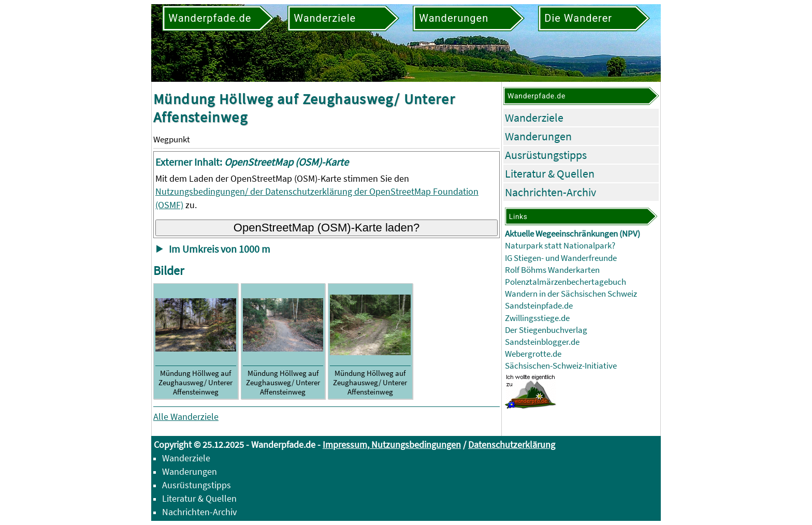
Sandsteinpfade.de (539, 306)
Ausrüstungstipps (546, 155)
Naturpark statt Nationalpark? (560, 246)
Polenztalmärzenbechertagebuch (565, 282)
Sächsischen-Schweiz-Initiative (561, 366)
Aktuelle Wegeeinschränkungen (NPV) (572, 234)
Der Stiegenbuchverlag (546, 330)
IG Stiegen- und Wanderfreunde (561, 258)
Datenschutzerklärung (512, 444)
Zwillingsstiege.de (537, 318)
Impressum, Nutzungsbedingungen (392, 444)
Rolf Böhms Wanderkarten (552, 270)
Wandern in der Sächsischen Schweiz (571, 294)
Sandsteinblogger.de (542, 342)
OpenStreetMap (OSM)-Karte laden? (327, 228)
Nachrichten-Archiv (550, 192)
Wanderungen (538, 136)
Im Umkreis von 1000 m (220, 249)
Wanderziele (534, 118)
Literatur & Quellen (550, 173)
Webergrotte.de (533, 354)
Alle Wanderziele (186, 417)
